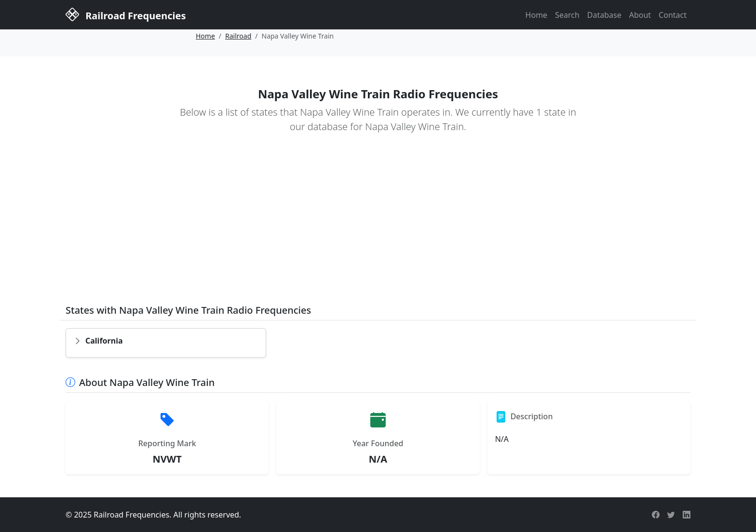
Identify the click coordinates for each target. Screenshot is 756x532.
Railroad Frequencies (126, 14)
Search (567, 15)
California (98, 341)
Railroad (238, 36)
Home (537, 15)
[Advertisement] (378, 226)
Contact (673, 15)
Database (604, 15)
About (640, 15)
